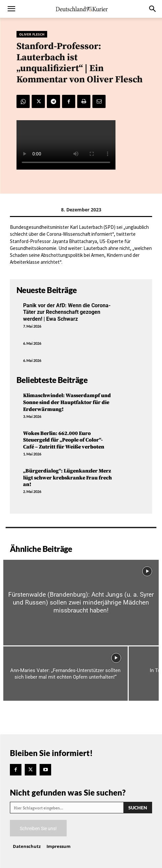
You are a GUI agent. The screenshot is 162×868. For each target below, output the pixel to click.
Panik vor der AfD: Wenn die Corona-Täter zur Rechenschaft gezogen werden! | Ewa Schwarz (67, 312)
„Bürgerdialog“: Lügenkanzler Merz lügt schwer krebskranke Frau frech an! (67, 478)
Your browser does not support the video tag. (66, 145)
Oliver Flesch (32, 34)
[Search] (138, 808)
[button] (11, 9)
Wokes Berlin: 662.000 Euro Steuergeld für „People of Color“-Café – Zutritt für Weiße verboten (64, 440)
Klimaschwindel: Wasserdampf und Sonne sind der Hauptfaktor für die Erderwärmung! (67, 402)
